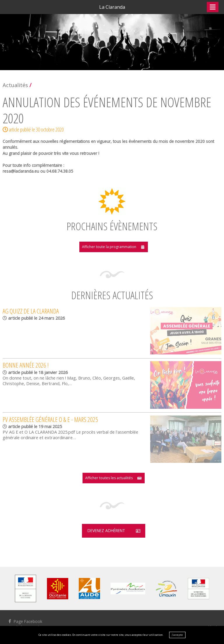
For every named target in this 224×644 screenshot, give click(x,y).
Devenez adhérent (106, 532)
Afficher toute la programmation (109, 247)
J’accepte (177, 635)
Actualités (15, 85)
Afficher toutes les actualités (109, 479)
